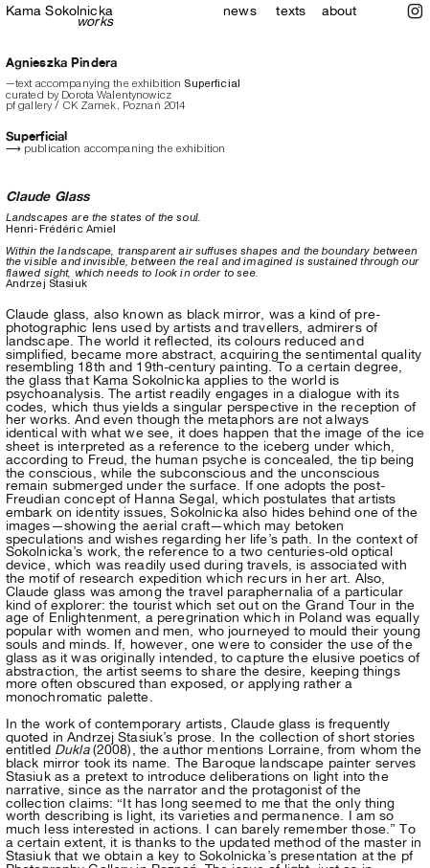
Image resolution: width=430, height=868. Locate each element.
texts (291, 11)
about (339, 11)
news (240, 11)
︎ (415, 11)
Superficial (37, 136)
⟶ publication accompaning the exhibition (116, 148)
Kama (24, 11)
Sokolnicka (59, 16)
